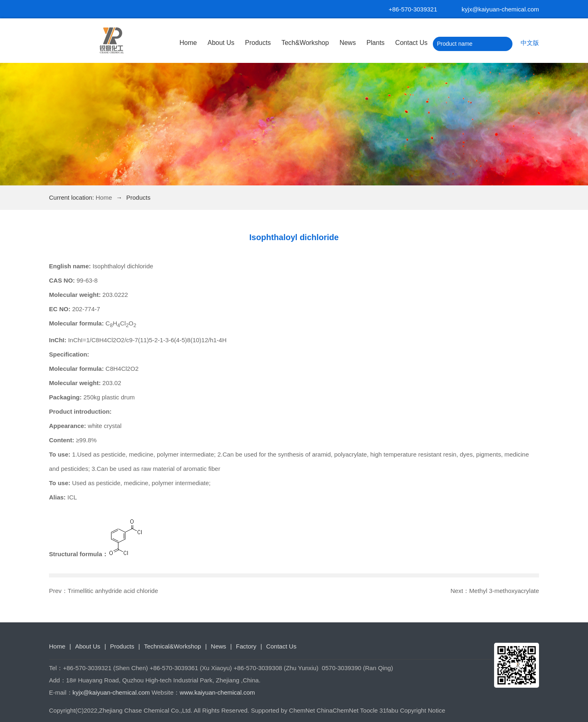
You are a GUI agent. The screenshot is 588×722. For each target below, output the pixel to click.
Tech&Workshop (305, 43)
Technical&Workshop (173, 646)
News (347, 43)
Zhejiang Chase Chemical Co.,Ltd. (146, 710)
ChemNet (302, 710)
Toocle (369, 710)
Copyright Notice (422, 710)
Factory (246, 646)
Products (258, 43)
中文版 (530, 43)
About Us (221, 43)
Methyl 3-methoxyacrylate (504, 591)
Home (188, 43)
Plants (375, 43)
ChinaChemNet (337, 710)
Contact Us (411, 43)
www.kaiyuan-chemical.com (217, 692)
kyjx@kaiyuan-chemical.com (500, 9)
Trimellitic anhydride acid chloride (113, 591)
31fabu (389, 710)
